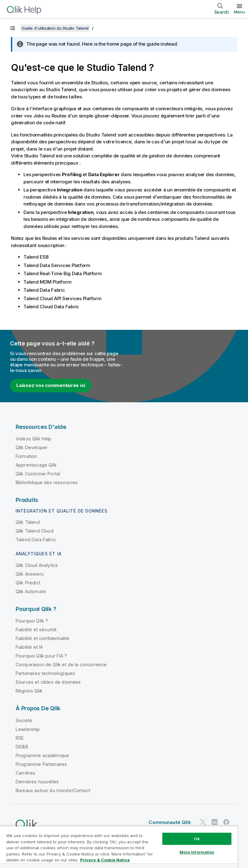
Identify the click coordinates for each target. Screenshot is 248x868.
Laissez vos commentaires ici (51, 385)
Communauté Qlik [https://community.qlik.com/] (170, 822)
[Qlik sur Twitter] (203, 822)
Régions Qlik (29, 691)
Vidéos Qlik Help (34, 439)
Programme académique (42, 755)
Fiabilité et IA (29, 647)
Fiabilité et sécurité (36, 630)
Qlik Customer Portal (38, 474)
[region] (119, 847)
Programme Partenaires (41, 764)
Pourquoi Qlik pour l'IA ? (41, 656)
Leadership (28, 729)
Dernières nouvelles (37, 782)
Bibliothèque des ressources (47, 482)
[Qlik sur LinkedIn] (215, 822)
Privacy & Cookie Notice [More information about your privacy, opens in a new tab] (105, 860)
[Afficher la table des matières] (13, 28)
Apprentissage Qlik (36, 465)
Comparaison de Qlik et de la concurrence (61, 665)
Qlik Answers (30, 574)
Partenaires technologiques (45, 673)
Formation (26, 456)
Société (24, 720)
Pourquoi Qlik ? (32, 621)
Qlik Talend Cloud (35, 531)
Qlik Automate (31, 591)
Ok (197, 839)
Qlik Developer (32, 447)
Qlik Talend (28, 522)
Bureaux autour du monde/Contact (53, 790)
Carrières (25, 773)
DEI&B (22, 747)
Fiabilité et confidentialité (43, 638)
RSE (20, 738)
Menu (239, 12)
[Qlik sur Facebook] (226, 822)
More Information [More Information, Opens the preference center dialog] (197, 852)
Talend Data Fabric (36, 540)
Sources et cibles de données (48, 682)
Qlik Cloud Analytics (37, 565)
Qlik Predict (28, 583)
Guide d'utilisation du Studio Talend (55, 28)
